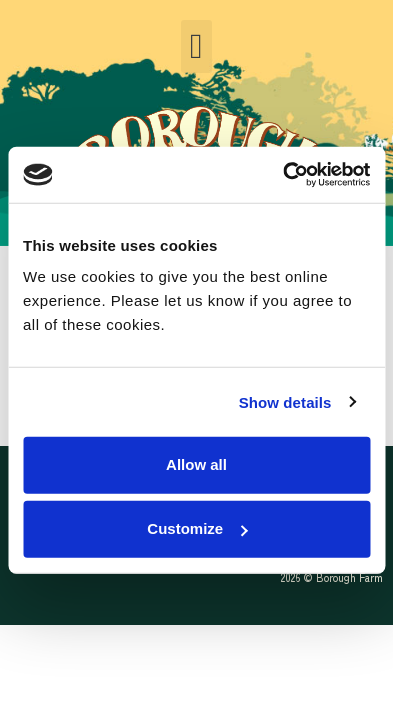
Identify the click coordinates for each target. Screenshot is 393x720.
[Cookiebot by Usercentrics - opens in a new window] (283, 175)
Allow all (196, 464)
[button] (196, 46)
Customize (197, 528)
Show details (285, 401)
